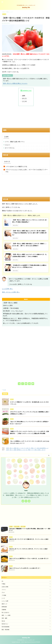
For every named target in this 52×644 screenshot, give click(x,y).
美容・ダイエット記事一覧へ (11, 293)
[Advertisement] (26, 117)
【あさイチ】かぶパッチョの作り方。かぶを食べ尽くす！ (25, 569)
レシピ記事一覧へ (7, 289)
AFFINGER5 (38, 642)
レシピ (5, 391)
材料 (24, 96)
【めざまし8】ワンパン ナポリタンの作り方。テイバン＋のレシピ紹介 (28, 550)
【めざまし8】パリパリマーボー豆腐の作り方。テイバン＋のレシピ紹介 (29, 540)
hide (30, 90)
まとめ (24, 101)
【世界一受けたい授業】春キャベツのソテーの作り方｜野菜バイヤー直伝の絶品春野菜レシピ (27, 449)
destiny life (27, 7)
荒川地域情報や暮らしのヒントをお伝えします (26, 640)
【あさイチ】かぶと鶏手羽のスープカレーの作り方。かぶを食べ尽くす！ (29, 559)
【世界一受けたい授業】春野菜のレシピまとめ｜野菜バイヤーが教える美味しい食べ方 (26, 451)
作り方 (24, 98)
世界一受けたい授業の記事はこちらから (15, 83)
